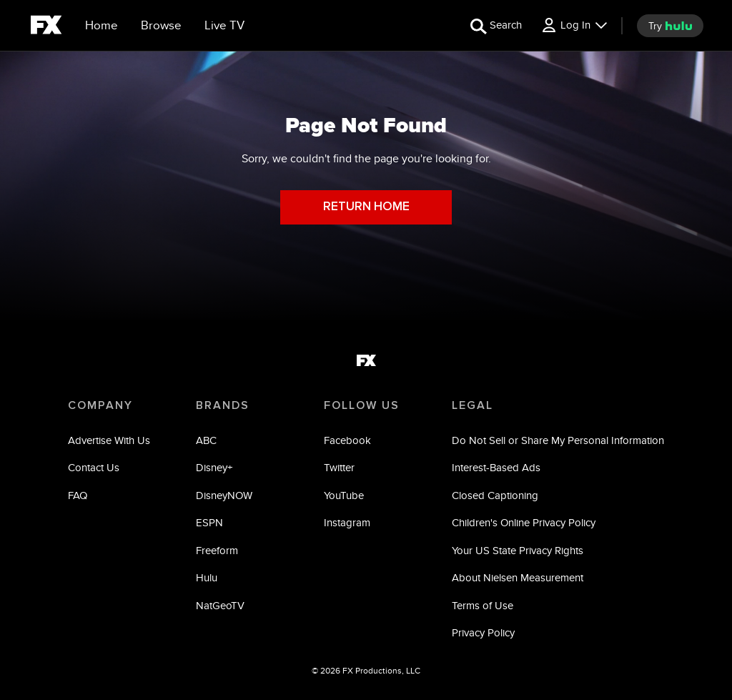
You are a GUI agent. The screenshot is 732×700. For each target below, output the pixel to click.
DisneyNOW (224, 495)
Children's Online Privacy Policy (524, 522)
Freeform (217, 550)
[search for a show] (496, 25)
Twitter (339, 467)
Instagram (347, 522)
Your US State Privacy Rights (518, 550)
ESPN (209, 522)
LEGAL (473, 405)
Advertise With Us (109, 440)
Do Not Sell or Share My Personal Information (558, 440)
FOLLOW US (362, 405)
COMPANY (100, 405)
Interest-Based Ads (496, 467)
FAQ (78, 495)
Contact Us (94, 467)
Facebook (347, 440)
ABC (206, 440)
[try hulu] (670, 26)
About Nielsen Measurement (518, 577)
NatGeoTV (220, 605)
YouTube (344, 495)
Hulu (207, 577)
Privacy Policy (483, 632)
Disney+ (214, 467)
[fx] (46, 27)
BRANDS (223, 405)
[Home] (102, 26)
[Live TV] (224, 26)
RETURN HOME (366, 207)
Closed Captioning (495, 495)
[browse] (161, 26)
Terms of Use (483, 605)
